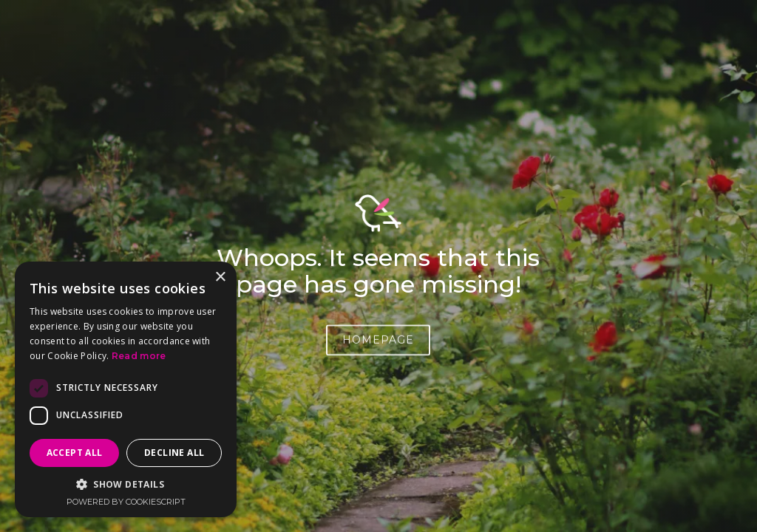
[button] (126, 484)
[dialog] (126, 389)
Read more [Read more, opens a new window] (139, 356)
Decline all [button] (174, 453)
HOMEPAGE (378, 344)
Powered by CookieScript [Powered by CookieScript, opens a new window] (126, 502)
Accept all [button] (75, 453)
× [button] (220, 277)
